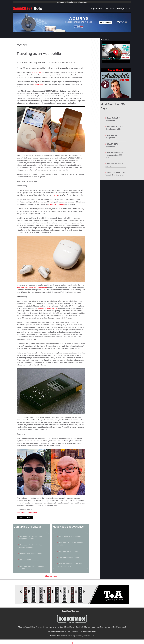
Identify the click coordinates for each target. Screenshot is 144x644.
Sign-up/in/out (51, 576)
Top (72, 643)
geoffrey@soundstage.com (27, 512)
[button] (102, 39)
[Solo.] (28, 8)
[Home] (81, 8)
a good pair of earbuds (57, 204)
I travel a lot (36, 73)
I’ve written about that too (48, 308)
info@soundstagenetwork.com (83, 636)
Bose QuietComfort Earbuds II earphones (32, 287)
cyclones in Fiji (39, 84)
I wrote (55, 195)
